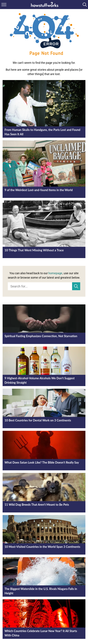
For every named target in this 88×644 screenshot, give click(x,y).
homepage (55, 273)
